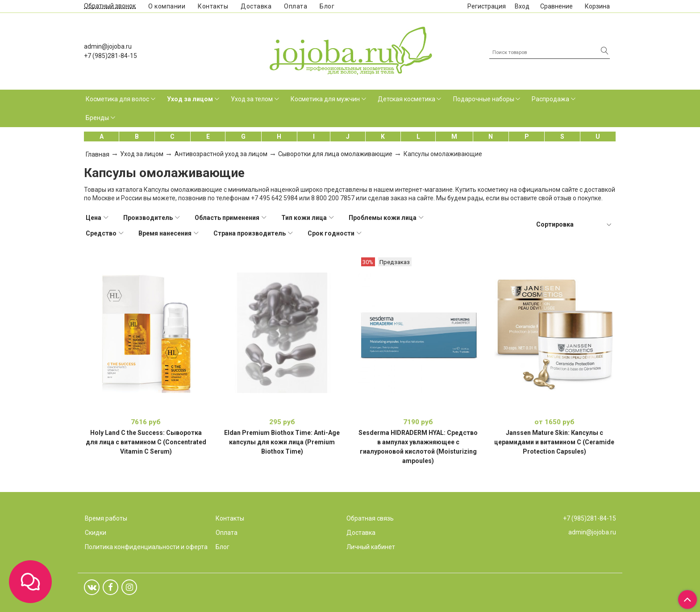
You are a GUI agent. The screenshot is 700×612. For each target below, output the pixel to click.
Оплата (296, 6)
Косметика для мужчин (325, 99)
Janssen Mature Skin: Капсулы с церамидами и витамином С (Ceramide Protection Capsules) (554, 442)
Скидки (96, 533)
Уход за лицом (190, 99)
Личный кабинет (371, 547)
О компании (167, 6)
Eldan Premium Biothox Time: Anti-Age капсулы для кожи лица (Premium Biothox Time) (282, 442)
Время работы (106, 518)
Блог (327, 6)
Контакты (213, 6)
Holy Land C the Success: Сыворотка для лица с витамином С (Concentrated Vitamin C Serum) (146, 442)
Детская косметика (406, 99)
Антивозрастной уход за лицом (221, 154)
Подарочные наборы (484, 99)
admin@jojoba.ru (108, 46)
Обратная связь (370, 518)
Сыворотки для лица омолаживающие (335, 154)
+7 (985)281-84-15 (110, 56)
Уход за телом (252, 99)
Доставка (256, 6)
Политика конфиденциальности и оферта (146, 547)
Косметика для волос (117, 99)
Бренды (97, 118)
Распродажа (550, 99)
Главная (98, 154)
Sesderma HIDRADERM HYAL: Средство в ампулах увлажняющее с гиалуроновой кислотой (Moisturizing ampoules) (418, 447)
